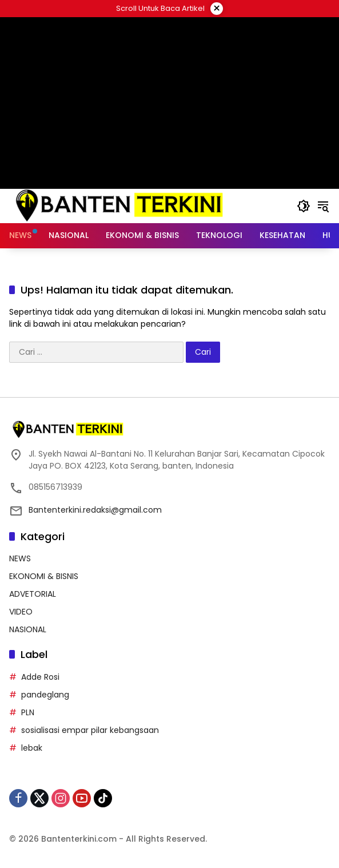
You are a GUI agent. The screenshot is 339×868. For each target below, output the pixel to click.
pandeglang (45, 695)
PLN (28, 712)
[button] (304, 206)
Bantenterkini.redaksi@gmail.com (95, 510)
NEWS (20, 558)
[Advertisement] (169, 103)
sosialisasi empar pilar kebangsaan (90, 730)
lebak (32, 748)
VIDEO (21, 612)
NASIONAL (28, 629)
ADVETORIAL (33, 594)
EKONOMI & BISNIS (44, 576)
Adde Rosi (40, 677)
